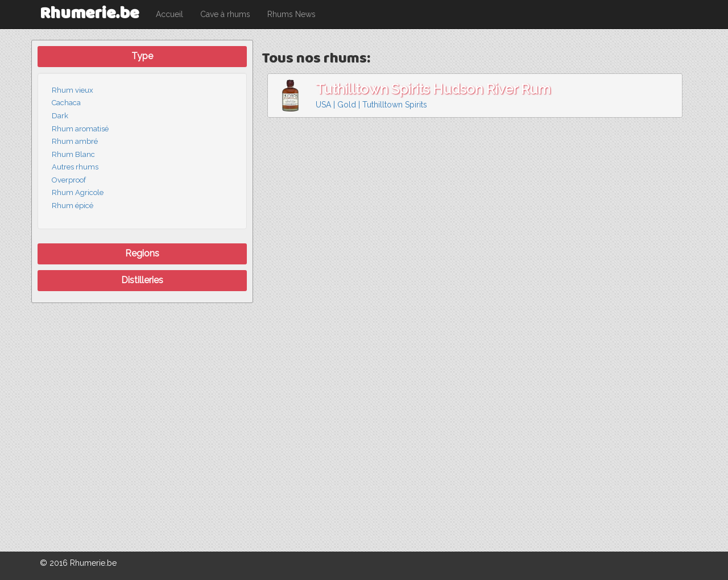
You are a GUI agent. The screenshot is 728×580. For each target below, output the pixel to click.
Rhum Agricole (78, 192)
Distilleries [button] (142, 280)
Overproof (69, 180)
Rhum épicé (73, 206)
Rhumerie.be (89, 14)
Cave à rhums (225, 14)
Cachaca (66, 103)
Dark (60, 116)
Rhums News (291, 14)
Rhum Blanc (73, 154)
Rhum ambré (75, 141)
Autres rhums (75, 167)
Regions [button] (142, 253)
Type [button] (142, 56)
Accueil (169, 14)
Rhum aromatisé (80, 129)
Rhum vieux (73, 90)
